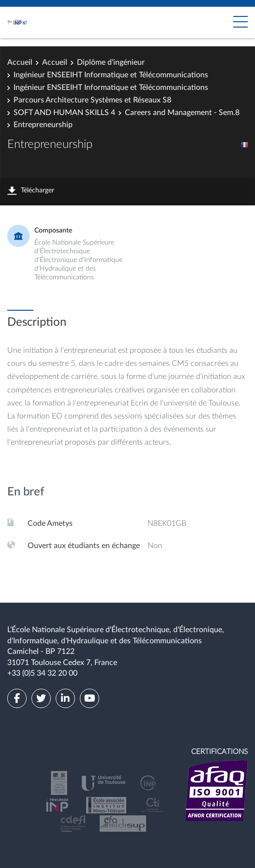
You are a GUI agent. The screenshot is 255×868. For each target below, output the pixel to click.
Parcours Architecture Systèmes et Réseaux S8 (92, 100)
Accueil (20, 62)
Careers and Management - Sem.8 (182, 113)
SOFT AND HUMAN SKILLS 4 (64, 113)
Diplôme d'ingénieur (111, 62)
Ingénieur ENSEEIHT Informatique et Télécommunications (111, 75)
